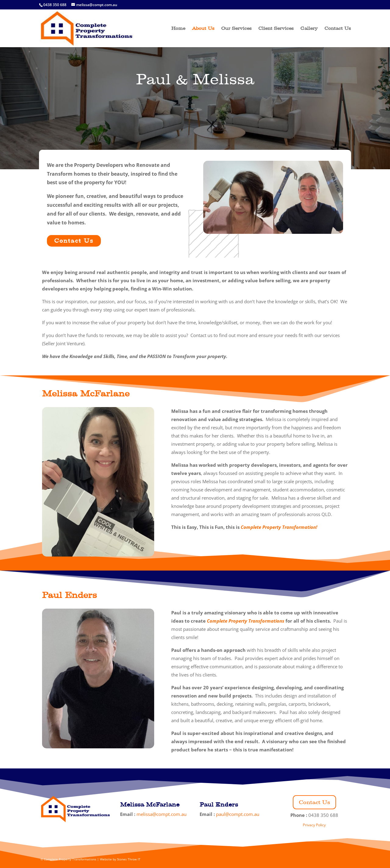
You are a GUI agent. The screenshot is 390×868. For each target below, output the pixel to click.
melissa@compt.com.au (161, 814)
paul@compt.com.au (238, 814)
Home (178, 29)
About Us (203, 29)
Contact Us (338, 29)
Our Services (236, 29)
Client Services (276, 29)
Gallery (309, 29)
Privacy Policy (314, 825)
